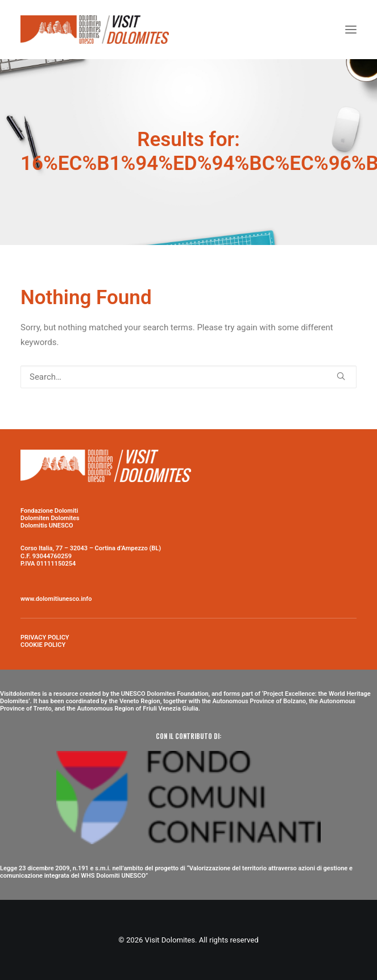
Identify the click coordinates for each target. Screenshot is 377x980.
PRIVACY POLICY (45, 638)
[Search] (188, 377)
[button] (351, 30)
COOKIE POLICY (43, 645)
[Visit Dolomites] (95, 30)
